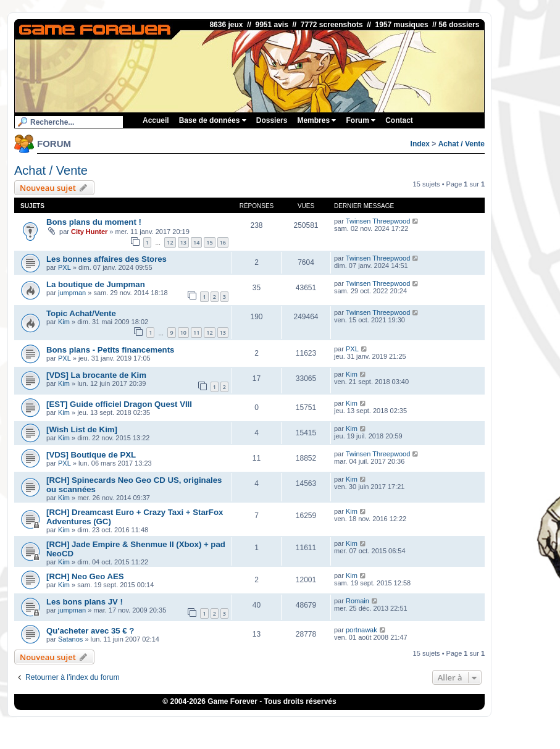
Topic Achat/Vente (81, 313)
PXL (65, 267)
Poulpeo (330, 727)
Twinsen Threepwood (378, 221)
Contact (399, 120)
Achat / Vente (462, 144)
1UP (282, 727)
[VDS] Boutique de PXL (91, 455)
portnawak (361, 630)
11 (196, 333)
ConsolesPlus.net (244, 727)
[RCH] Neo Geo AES (85, 576)
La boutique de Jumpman (96, 284)
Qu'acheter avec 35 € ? (90, 631)
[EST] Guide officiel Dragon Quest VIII (119, 404)
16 (223, 242)
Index (420, 144)
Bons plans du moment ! (94, 222)
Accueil (156, 120)
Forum (361, 120)
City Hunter (89, 232)
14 (196, 242)
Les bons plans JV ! (85, 602)
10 (183, 333)
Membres (316, 120)
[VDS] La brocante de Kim (96, 375)
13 (183, 242)
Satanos (70, 639)
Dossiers (272, 120)
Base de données (213, 120)
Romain (357, 601)
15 (209, 242)
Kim (64, 322)
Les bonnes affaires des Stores (107, 259)
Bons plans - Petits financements (110, 350)
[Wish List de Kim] (82, 429)
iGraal (303, 727)
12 (170, 242)
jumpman (72, 293)
